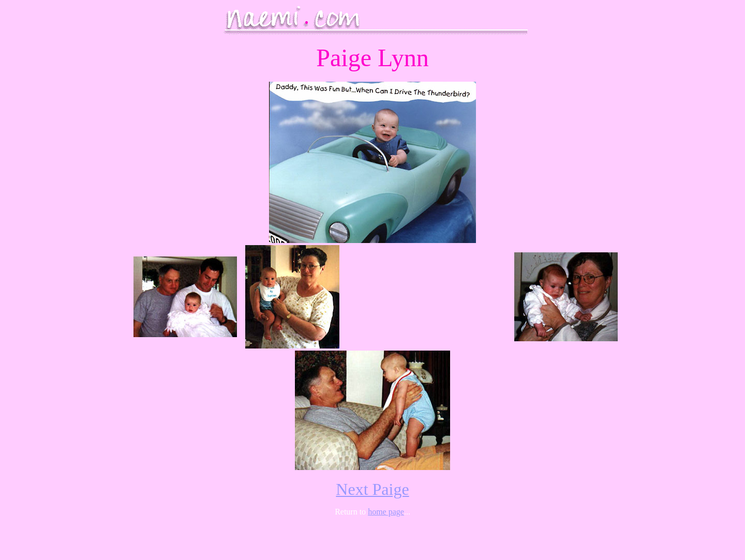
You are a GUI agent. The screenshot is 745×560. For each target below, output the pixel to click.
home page (386, 512)
